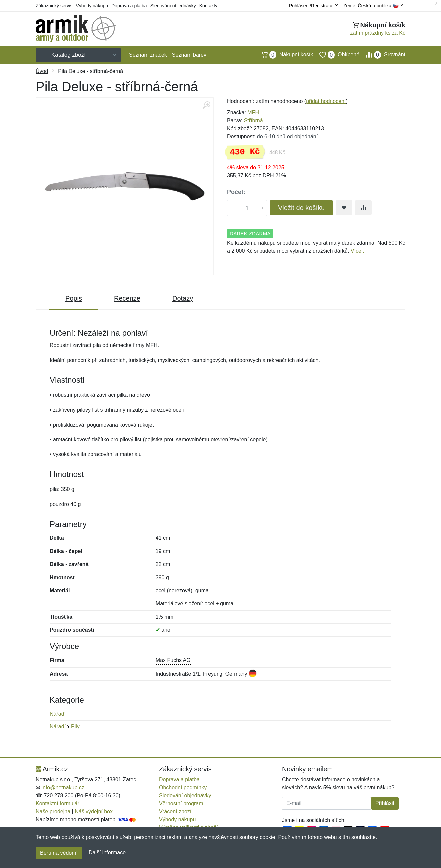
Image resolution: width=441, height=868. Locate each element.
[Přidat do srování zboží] (363, 208)
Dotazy (183, 298)
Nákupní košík (284, 55)
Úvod (42, 71)
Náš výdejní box (94, 812)
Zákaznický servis (54, 6)
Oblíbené (336, 55)
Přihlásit (385, 803)
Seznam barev (189, 55)
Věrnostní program (181, 804)
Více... (358, 251)
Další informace (107, 853)
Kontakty (208, 6)
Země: (373, 6)
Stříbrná (254, 120)
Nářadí (58, 714)
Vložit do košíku (301, 208)
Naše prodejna (53, 812)
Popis (74, 298)
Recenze (127, 298)
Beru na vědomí (59, 853)
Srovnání (382, 55)
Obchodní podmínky (183, 788)
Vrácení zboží (175, 812)
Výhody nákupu (92, 6)
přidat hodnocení (326, 101)
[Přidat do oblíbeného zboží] (344, 208)
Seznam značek (148, 55)
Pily (75, 727)
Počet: (236, 192)
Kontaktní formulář (57, 804)
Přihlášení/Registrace (313, 6)
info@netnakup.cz (63, 788)
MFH (253, 112)
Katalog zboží (79, 55)
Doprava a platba (129, 6)
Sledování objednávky (173, 6)
